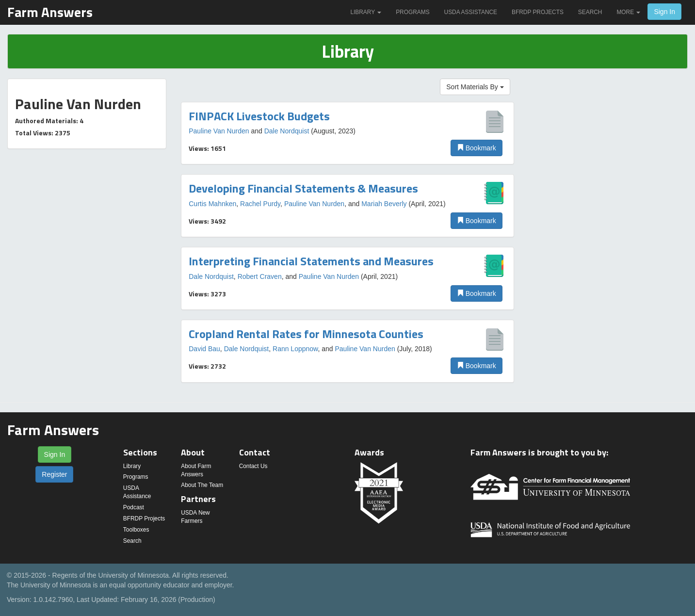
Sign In (664, 12)
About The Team (202, 485)
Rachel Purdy (260, 204)
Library (366, 12)
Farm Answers (50, 12)
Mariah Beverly (384, 204)
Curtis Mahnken (212, 204)
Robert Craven (260, 276)
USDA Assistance (471, 12)
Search (590, 12)
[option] (347, 133)
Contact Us (253, 466)
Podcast (134, 507)
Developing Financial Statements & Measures (303, 188)
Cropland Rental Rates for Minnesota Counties (306, 334)
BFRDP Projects (538, 12)
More (628, 12)
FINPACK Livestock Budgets (259, 116)
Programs (412, 12)
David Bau (204, 349)
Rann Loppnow (295, 349)
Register (54, 474)
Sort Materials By (475, 87)
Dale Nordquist (287, 131)
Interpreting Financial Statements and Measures (311, 261)
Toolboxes (136, 530)
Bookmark (477, 148)
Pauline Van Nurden (219, 131)
